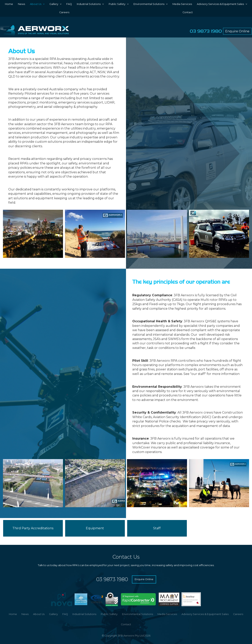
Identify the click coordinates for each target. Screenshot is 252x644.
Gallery (54, 4)
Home (9, 4)
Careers (64, 12)
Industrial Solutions (89, 4)
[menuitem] (13, 614)
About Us (36, 4)
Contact (188, 12)
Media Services (182, 4)
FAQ (69, 4)
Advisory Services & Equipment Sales (220, 4)
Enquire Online (237, 31)
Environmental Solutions (149, 4)
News (21, 4)
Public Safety (117, 4)
